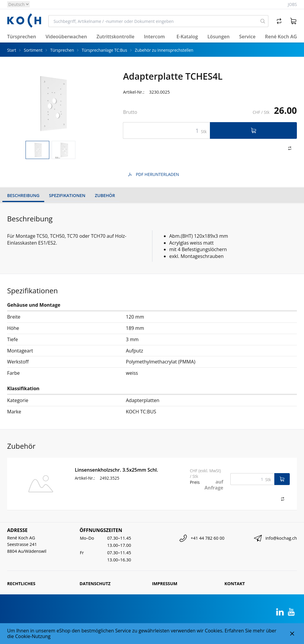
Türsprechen (62, 50)
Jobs (292, 4)
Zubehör (105, 195)
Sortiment (33, 50)
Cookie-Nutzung (33, 636)
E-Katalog (187, 37)
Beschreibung (23, 195)
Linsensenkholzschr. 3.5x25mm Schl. (116, 470)
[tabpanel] (51, 104)
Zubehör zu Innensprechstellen (164, 50)
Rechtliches (21, 584)
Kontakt (235, 584)
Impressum (165, 584)
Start (12, 50)
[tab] (37, 150)
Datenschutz (95, 584)
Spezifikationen (67, 195)
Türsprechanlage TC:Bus (104, 50)
